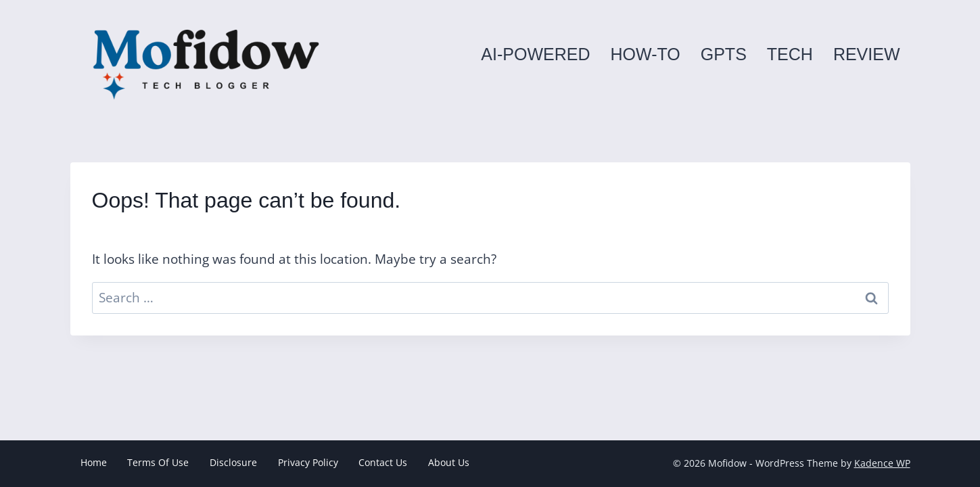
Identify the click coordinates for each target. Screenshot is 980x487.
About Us (449, 462)
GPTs (724, 54)
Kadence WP (882, 463)
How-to (645, 54)
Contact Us (383, 462)
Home (94, 462)
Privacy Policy (308, 462)
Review (867, 54)
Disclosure (233, 462)
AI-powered (535, 54)
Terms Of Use (158, 462)
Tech (790, 54)
